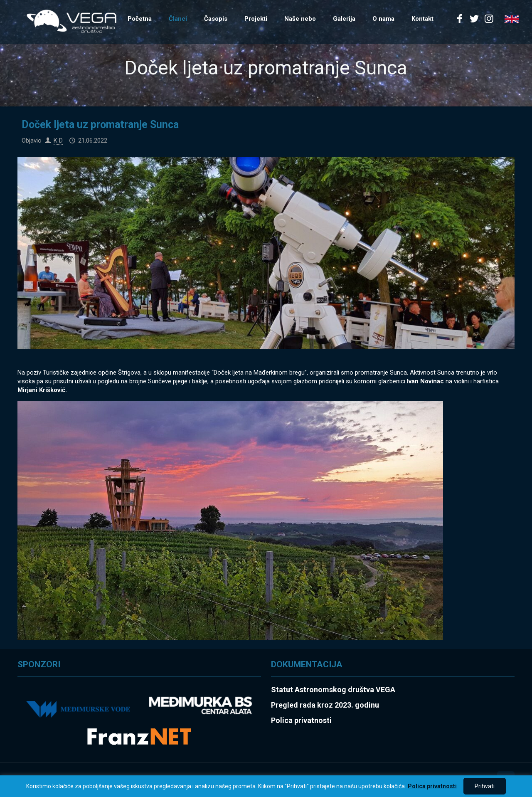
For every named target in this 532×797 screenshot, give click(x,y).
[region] (266, 786)
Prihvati (485, 786)
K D (58, 141)
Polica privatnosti (432, 786)
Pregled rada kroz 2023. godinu (325, 705)
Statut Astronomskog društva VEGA (333, 690)
